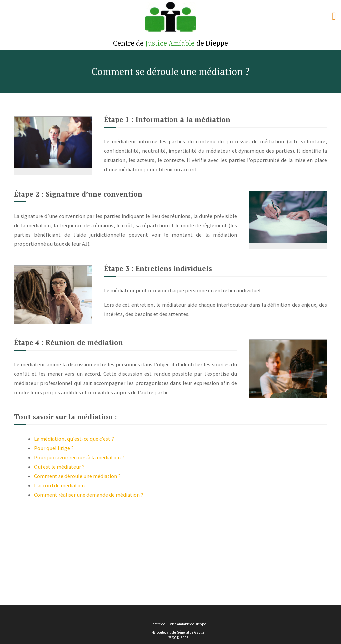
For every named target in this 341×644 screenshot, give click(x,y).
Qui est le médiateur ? (59, 467)
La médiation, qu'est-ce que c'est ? (74, 439)
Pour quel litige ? (54, 448)
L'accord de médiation (59, 485)
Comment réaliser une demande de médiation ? (89, 495)
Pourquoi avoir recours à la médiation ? (79, 457)
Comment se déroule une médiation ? (77, 476)
